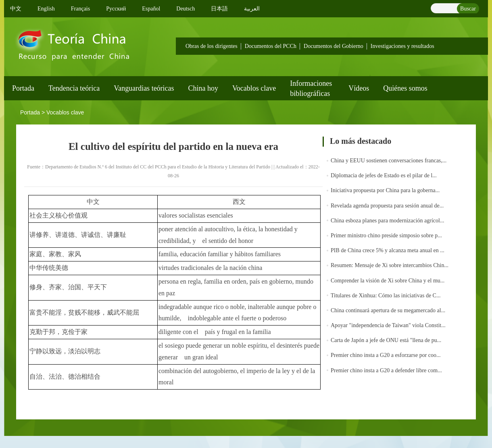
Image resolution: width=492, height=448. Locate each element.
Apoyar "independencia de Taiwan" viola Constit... (388, 325)
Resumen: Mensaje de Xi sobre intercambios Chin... (390, 265)
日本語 (219, 9)
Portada (23, 88)
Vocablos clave (254, 88)
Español (151, 9)
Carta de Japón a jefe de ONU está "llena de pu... (386, 340)
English (46, 9)
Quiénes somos (405, 88)
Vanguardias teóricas (144, 88)
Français (80, 9)
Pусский (116, 9)
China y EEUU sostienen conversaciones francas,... (389, 161)
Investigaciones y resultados (402, 46)
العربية (252, 9)
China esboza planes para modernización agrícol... (387, 221)
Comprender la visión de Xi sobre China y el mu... (388, 281)
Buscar (468, 9)
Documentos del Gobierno (334, 46)
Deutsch (186, 9)
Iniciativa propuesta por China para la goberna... (385, 190)
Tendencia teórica (74, 88)
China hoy (203, 88)
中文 (16, 9)
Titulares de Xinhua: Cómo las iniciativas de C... (386, 296)
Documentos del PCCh (271, 46)
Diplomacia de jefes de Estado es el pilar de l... (384, 175)
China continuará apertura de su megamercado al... (388, 310)
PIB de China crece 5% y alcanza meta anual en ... (388, 250)
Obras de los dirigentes (212, 46)
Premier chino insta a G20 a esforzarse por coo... (386, 355)
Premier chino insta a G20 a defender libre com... (386, 370)
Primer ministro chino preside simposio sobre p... (386, 235)
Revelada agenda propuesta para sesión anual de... (387, 206)
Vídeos (359, 88)
